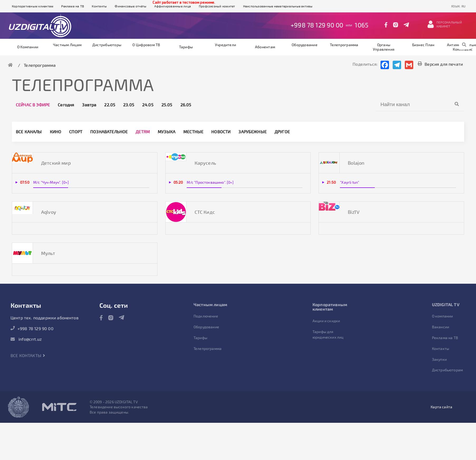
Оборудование (305, 45)
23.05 (129, 105)
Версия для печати (440, 64)
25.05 (167, 105)
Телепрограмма (344, 45)
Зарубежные (253, 132)
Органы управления (384, 47)
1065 (362, 25)
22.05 (110, 105)
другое (282, 132)
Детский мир (56, 163)
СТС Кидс (205, 212)
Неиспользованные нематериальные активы (278, 6)
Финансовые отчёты (131, 6)
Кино (56, 132)
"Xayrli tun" (350, 182)
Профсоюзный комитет (217, 6)
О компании (28, 47)
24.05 (148, 105)
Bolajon (356, 163)
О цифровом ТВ (146, 45)
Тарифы (186, 47)
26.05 (186, 105)
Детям (143, 132)
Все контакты (28, 355)
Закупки (439, 359)
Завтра (89, 105)
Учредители (225, 45)
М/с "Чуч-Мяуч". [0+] (51, 182)
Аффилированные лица (173, 6)
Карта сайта (441, 407)
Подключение (206, 316)
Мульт (48, 253)
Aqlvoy (49, 212)
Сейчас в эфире (33, 105)
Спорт (76, 132)
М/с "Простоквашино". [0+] (210, 182)
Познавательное (109, 132)
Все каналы (29, 132)
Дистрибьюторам (447, 370)
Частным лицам (67, 45)
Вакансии (441, 327)
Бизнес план (423, 45)
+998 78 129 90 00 (317, 25)
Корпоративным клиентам (33, 6)
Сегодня (66, 105)
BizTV (354, 212)
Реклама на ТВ (73, 6)
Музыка (167, 132)
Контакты (99, 6)
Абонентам (265, 47)
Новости (221, 132)
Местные (193, 132)
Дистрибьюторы (107, 45)
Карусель (205, 163)
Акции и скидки (326, 321)
